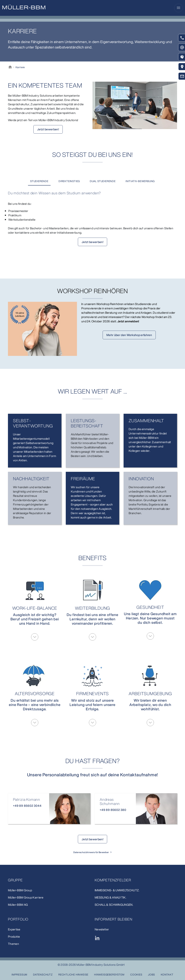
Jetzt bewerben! (48, 129)
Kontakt (167, 975)
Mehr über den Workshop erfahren (129, 335)
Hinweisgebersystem (109, 975)
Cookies (136, 975)
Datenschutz (43, 975)
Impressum (19, 975)
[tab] (39, 181)
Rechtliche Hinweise (73, 975)
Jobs (151, 975)
